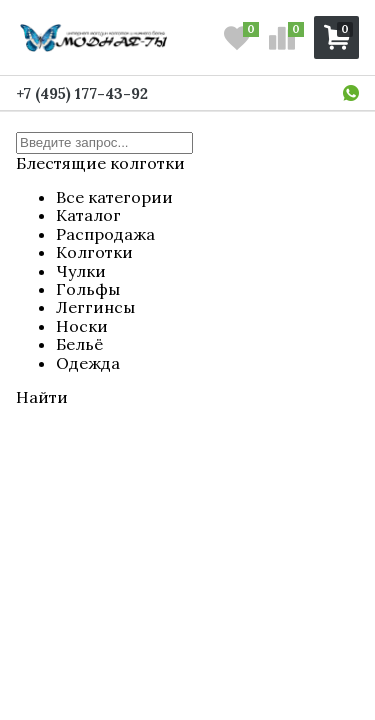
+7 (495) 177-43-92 (82, 93)
